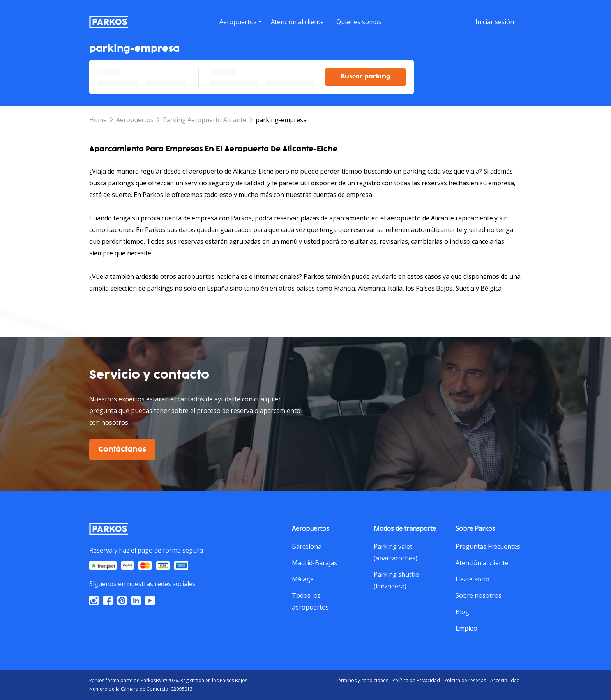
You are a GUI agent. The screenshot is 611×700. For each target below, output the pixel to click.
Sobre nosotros (479, 595)
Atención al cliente (482, 563)
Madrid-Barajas (314, 563)
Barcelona (307, 546)
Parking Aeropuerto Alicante (205, 120)
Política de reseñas (465, 680)
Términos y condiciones (362, 680)
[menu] (240, 22)
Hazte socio (472, 579)
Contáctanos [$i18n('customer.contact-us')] (122, 450)
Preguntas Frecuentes (488, 546)
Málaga (303, 579)
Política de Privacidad (416, 680)
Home (98, 120)
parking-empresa (281, 120)
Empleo (466, 628)
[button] (240, 32)
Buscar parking (366, 77)
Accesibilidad (505, 680)
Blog (462, 612)
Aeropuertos (135, 120)
